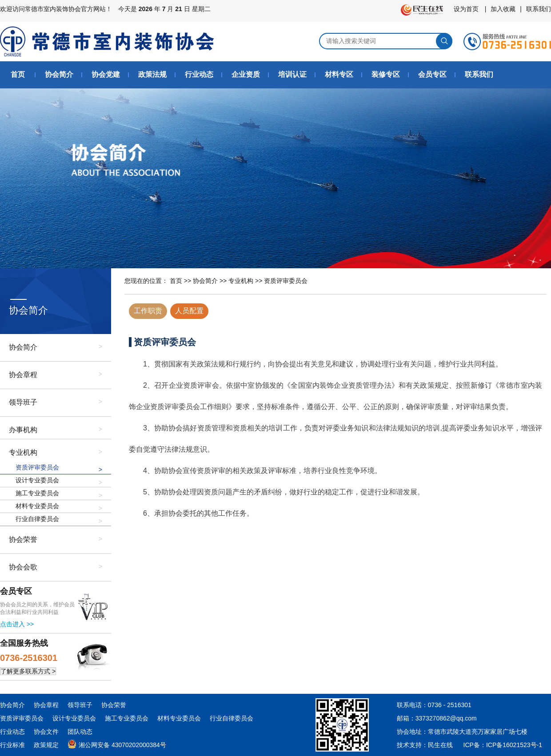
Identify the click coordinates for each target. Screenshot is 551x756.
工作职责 (148, 311)
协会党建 (106, 74)
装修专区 (386, 74)
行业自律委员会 (37, 519)
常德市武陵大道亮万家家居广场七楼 (478, 732)
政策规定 (46, 745)
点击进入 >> (17, 624)
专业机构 (23, 452)
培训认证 (292, 74)
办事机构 (23, 430)
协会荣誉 (23, 539)
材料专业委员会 (37, 506)
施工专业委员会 (37, 493)
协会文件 (46, 732)
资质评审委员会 (37, 467)
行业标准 (12, 745)
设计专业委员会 (37, 480)
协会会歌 (23, 567)
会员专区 (432, 74)
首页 (18, 74)
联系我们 (539, 9)
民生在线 (440, 745)
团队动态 (80, 732)
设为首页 (466, 9)
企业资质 (246, 74)
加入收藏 (503, 9)
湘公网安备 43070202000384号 (117, 743)
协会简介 (59, 74)
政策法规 (152, 74)
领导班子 (23, 402)
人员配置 (189, 311)
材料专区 (339, 74)
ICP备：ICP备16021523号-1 (503, 745)
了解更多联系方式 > (28, 671)
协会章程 (23, 375)
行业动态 (199, 74)
